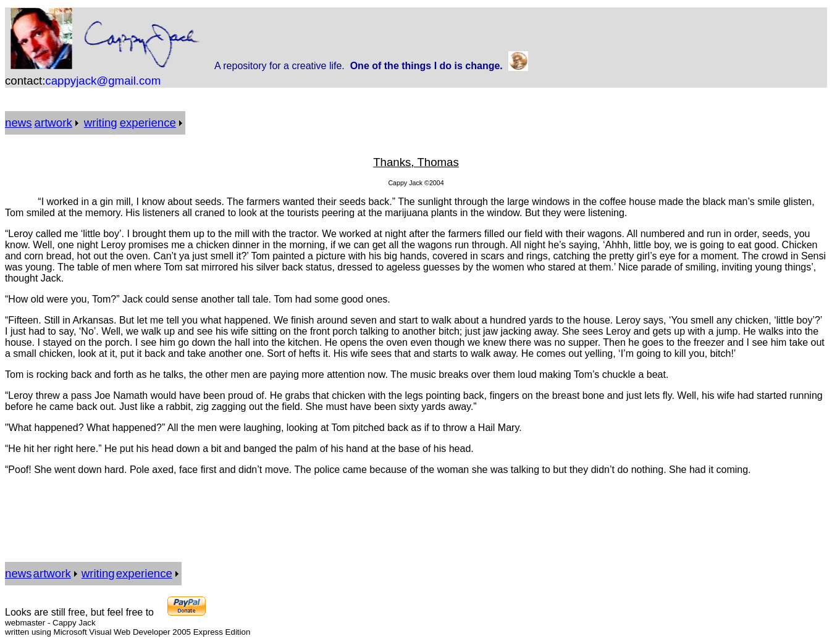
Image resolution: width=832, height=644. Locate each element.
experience (148, 123)
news (19, 123)
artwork (53, 123)
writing (101, 123)
